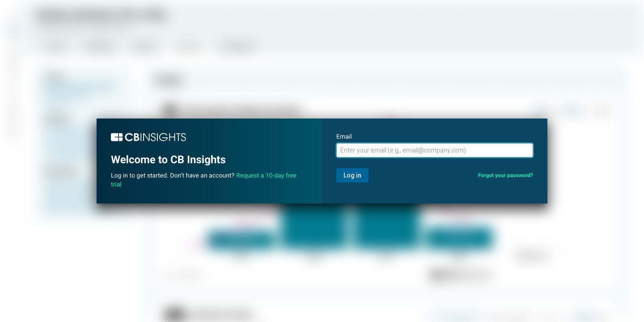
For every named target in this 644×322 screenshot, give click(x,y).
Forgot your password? (506, 175)
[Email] (435, 150)
